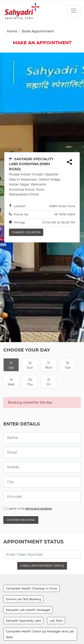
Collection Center (18, 574)
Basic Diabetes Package (23, 596)
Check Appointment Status (42, 481)
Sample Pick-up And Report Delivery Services (39, 564)
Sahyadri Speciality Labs (23, 536)
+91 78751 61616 (64, 130)
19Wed (11, 298)
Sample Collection (19, 628)
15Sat (11, 281)
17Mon (49, 281)
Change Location (26, 148)
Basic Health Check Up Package (29, 617)
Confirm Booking (21, 436)
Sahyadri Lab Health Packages (28, 526)
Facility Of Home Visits (22, 585)
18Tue (68, 281)
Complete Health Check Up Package (33, 606)
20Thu (30, 298)
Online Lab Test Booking (23, 515)
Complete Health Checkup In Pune (31, 504)
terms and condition (39, 424)
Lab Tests (56, 536)
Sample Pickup (51, 574)
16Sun (30, 281)
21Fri (49, 298)
